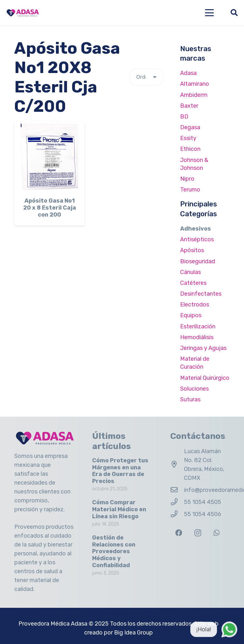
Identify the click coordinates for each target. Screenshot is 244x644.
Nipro (187, 179)
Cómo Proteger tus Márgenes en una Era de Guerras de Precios (120, 471)
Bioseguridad (198, 261)
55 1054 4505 (203, 502)
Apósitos (192, 250)
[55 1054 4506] (177, 514)
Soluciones (194, 389)
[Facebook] (179, 533)
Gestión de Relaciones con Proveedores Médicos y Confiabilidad (114, 551)
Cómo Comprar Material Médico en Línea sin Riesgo (119, 509)
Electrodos (195, 305)
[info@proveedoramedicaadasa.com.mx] (177, 490)
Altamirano (195, 84)
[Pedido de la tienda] (146, 77)
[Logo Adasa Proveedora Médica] (23, 13)
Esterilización (198, 326)
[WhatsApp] (217, 533)
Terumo (190, 190)
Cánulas (190, 272)
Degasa (190, 127)
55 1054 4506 (203, 514)
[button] (210, 13)
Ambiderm (194, 95)
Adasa (188, 73)
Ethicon (190, 149)
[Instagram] (198, 533)
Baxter (189, 106)
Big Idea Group (133, 633)
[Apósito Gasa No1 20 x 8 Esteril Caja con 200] (49, 157)
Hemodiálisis (197, 337)
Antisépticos (197, 239)
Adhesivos (196, 229)
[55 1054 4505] (177, 502)
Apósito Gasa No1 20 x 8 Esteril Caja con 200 (50, 208)
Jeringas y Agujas (203, 348)
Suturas (190, 399)
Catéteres (193, 283)
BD (184, 117)
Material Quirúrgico (205, 378)
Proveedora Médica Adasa (53, 624)
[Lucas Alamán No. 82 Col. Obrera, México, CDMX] (177, 465)
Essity (188, 138)
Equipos (191, 315)
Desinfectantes (201, 294)
